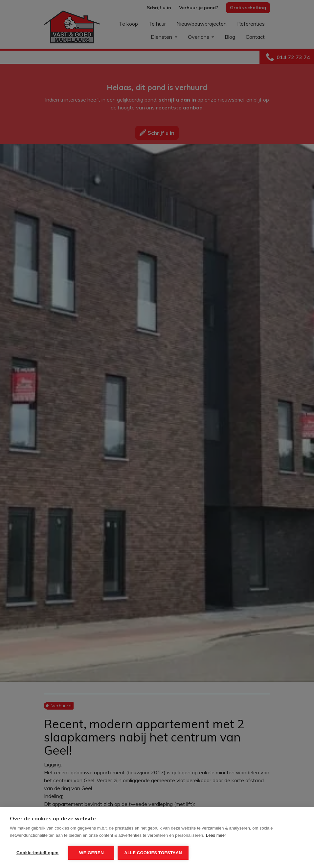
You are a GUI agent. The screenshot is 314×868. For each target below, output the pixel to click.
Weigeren (91, 853)
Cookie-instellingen (37, 853)
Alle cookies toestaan (153, 853)
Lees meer (216, 835)
